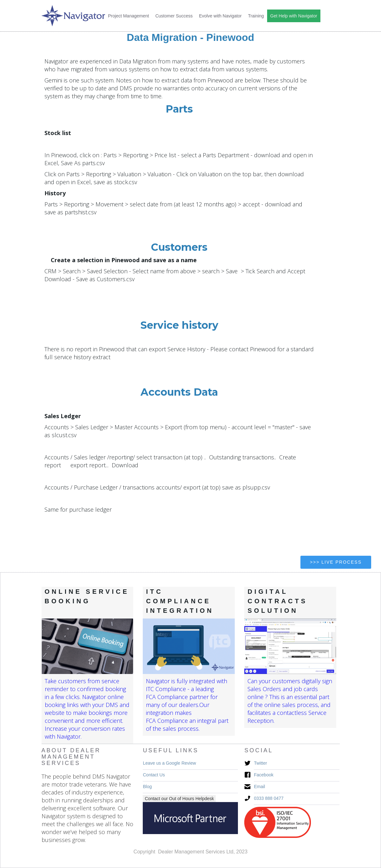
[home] (73, 16)
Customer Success (174, 16)
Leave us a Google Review (169, 763)
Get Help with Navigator (294, 16)
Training (256, 16)
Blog (147, 787)
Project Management (129, 16)
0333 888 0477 (269, 798)
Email (259, 787)
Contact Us (154, 775)
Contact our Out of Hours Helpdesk (179, 799)
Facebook (263, 775)
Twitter (260, 763)
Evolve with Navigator (220, 16)
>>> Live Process (336, 562)
